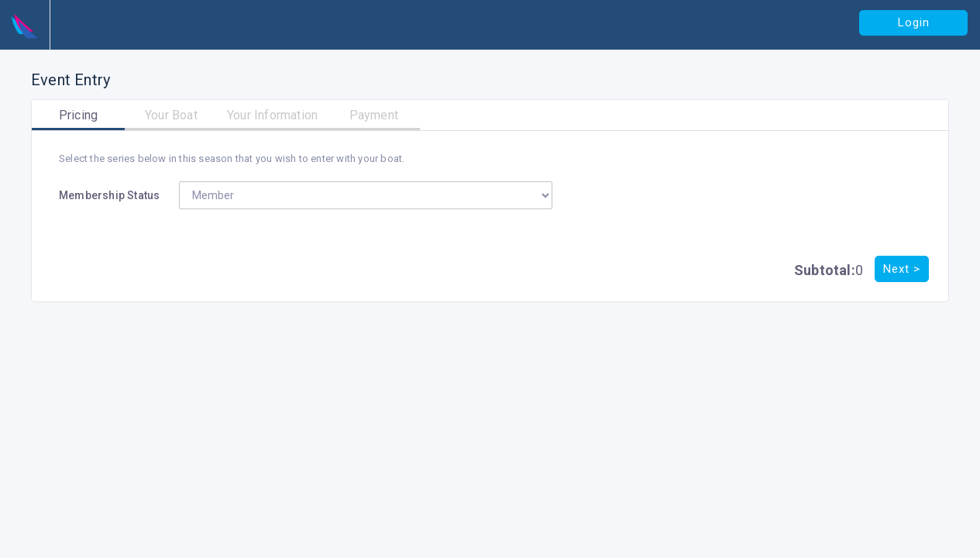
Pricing (78, 115)
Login (914, 22)
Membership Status (109, 195)
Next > (902, 269)
